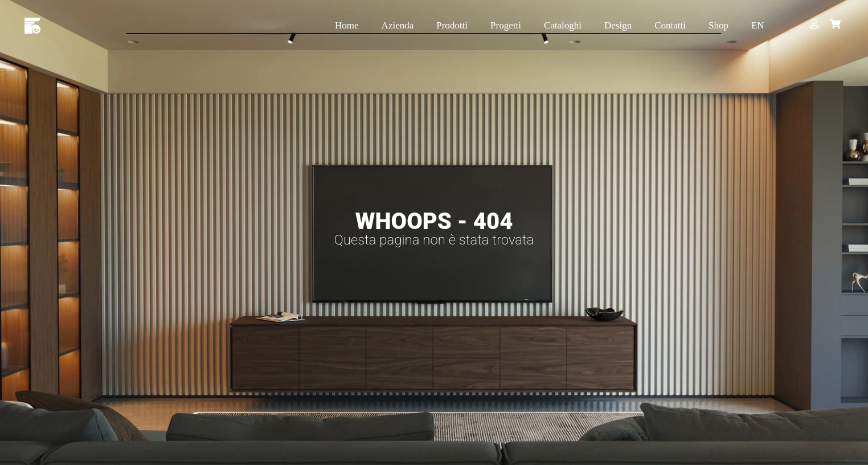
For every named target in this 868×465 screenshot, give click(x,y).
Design (618, 25)
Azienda (398, 25)
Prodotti (452, 25)
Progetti (506, 25)
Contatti (670, 25)
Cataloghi (563, 25)
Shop (718, 25)
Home (347, 25)
